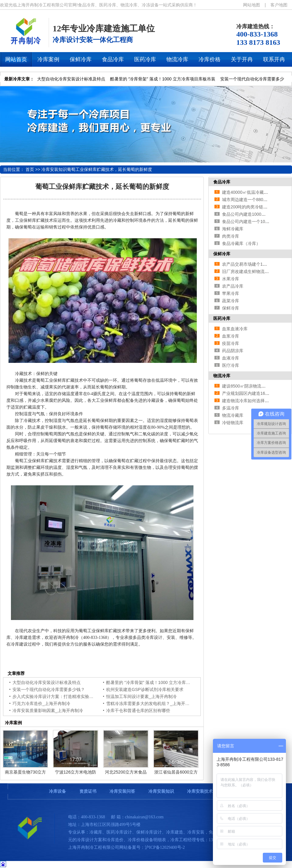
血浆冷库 (231, 336)
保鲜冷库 (222, 254)
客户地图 (279, 5)
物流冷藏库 (233, 415)
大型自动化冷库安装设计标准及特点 (71, 79)
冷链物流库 (233, 423)
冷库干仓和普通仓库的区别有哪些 (138, 710)
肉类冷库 (231, 236)
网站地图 (252, 5)
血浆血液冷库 (235, 329)
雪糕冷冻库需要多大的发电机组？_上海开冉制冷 (152, 703)
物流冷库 (222, 376)
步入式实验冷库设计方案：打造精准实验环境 (55, 696)
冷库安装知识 (54, 169)
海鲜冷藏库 (233, 229)
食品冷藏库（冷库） (241, 243)
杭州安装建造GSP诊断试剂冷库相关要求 (145, 689)
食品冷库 (222, 182)
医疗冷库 (231, 365)
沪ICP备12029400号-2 (165, 847)
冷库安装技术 (200, 791)
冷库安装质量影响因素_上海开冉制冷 (48, 710)
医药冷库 (222, 318)
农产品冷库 (233, 286)
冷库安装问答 (122, 791)
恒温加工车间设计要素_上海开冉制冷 (141, 696)
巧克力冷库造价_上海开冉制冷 (41, 703)
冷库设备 (57, 791)
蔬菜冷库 (231, 301)
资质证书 (88, 791)
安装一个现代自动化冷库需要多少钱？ (49, 689)
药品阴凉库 (233, 351)
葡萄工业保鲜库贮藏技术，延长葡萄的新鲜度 (109, 169)
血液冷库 (231, 358)
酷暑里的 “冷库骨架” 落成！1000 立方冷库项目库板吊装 (163, 79)
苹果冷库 (231, 293)
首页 (30, 169)
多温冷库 (231, 408)
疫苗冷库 (231, 343)
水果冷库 (231, 279)
